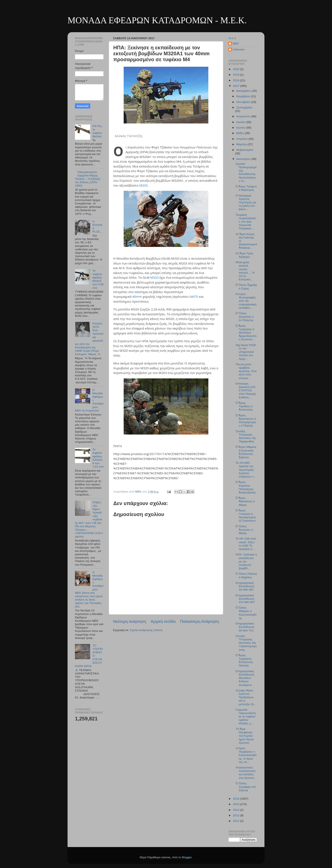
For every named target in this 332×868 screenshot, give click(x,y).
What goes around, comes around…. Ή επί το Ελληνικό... (245, 271)
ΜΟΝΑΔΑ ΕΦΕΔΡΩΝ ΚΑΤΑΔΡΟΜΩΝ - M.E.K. (157, 20)
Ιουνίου (241, 128)
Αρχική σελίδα (163, 621)
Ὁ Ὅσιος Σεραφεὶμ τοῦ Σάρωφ (246, 787)
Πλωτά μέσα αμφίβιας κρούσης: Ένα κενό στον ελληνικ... (246, 371)
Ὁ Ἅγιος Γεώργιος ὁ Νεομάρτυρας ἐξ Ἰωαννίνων (246, 516)
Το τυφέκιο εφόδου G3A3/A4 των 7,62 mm (98, 458)
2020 (237, 69)
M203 (143, 185)
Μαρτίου (242, 144)
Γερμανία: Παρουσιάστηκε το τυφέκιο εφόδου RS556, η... (246, 717)
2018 (237, 80)
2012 (237, 821)
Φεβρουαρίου (245, 150)
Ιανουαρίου (244, 159)
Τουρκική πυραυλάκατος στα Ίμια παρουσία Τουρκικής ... (246, 222)
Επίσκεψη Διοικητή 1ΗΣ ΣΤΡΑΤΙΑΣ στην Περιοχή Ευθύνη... (246, 390)
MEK (236, 44)
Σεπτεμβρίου (244, 107)
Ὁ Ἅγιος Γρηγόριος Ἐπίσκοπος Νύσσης (244, 660)
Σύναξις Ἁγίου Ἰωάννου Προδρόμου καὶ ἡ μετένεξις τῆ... (246, 697)
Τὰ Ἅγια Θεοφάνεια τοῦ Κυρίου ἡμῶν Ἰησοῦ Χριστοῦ (245, 736)
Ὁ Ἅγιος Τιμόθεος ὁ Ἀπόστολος (244, 406)
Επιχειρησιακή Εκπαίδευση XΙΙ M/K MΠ (245, 586)
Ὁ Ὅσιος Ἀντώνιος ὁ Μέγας (244, 530)
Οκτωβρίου (244, 102)
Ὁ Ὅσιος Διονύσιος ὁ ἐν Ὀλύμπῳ (245, 317)
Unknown (239, 49)
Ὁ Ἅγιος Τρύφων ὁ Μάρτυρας (246, 188)
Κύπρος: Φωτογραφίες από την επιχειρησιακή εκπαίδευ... (246, 301)
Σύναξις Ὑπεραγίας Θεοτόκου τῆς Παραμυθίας (246, 436)
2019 (237, 75)
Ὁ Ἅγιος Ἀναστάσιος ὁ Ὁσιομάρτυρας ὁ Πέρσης (246, 421)
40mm (137, 296)
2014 (237, 810)
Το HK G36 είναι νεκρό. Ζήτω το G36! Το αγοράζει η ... (246, 544)
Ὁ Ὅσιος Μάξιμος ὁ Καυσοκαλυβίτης (246, 613)
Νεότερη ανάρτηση (130, 621)
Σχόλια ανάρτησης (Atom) (146, 630)
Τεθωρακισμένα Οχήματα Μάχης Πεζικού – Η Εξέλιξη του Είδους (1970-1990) (88, 179)
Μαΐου (241, 133)
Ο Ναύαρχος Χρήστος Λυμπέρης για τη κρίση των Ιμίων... (246, 202)
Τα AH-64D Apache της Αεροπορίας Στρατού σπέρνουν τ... (246, 470)
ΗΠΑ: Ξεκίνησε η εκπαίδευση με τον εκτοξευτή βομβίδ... (246, 561)
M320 (154, 277)
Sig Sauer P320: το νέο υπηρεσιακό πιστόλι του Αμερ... (246, 352)
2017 (237, 86)
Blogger (187, 857)
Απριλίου (242, 139)
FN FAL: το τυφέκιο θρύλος (98, 131)
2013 (237, 815)
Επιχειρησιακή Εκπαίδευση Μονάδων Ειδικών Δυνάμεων (245, 678)
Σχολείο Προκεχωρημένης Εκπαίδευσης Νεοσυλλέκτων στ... (246, 172)
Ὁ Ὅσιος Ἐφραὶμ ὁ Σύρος (246, 287)
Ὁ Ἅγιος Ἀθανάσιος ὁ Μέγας (245, 501)
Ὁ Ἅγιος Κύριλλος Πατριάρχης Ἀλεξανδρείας (246, 487)
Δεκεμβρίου (244, 91)
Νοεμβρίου (243, 96)
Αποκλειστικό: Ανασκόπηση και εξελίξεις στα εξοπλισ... (246, 773)
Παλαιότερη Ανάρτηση (199, 621)
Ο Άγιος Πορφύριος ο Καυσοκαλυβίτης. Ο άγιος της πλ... (246, 755)
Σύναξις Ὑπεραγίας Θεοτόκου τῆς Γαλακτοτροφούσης (246, 643)
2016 (237, 799)
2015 (237, 804)
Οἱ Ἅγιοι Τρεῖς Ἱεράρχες (245, 255)
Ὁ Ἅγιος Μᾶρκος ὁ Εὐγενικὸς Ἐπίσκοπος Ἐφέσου (246, 452)
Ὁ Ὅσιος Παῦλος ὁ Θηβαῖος (246, 575)
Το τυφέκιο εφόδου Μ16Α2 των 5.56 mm (98, 279)
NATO (194, 296)
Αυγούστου (244, 116)
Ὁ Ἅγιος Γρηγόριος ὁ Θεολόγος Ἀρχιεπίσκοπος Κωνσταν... (246, 333)
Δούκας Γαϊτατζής (129, 136)
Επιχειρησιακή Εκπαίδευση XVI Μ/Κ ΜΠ (245, 599)
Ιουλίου (241, 122)
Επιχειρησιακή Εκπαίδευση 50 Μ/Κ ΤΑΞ (245, 627)
